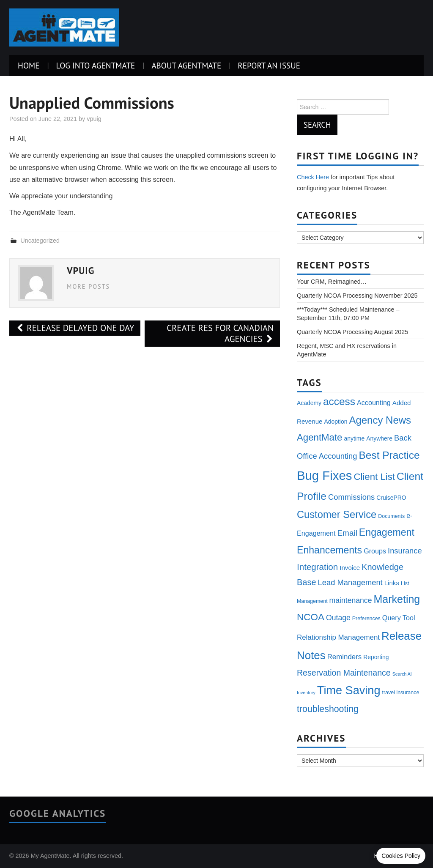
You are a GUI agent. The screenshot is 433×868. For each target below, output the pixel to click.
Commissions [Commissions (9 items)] (351, 497)
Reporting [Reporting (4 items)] (376, 657)
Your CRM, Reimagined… (332, 282)
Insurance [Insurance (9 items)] (405, 551)
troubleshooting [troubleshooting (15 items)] (328, 709)
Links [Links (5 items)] (392, 583)
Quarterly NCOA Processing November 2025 (357, 296)
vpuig (94, 119)
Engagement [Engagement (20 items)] (387, 532)
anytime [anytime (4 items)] (354, 438)
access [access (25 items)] (339, 401)
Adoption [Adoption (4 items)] (336, 422)
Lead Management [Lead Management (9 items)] (350, 582)
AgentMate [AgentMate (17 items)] (319, 437)
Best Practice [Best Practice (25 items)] (389, 455)
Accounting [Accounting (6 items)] (374, 403)
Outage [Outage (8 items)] (338, 618)
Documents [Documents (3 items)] (391, 516)
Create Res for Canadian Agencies (220, 333)
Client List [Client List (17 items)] (374, 477)
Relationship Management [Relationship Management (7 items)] (338, 637)
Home (29, 65)
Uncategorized (40, 241)
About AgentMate (186, 65)
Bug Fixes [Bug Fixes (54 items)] (324, 475)
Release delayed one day (75, 328)
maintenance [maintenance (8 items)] (351, 600)
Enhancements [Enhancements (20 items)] (329, 550)
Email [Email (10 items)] (347, 533)
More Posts (88, 286)
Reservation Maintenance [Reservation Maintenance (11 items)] (344, 673)
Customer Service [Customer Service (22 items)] (337, 515)
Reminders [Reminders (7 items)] (345, 657)
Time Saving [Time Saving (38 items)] (349, 690)
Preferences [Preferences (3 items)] (366, 619)
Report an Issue (269, 65)
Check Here (313, 177)
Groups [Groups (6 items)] (375, 551)
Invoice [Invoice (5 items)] (350, 568)
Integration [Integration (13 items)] (317, 567)
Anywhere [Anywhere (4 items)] (379, 438)
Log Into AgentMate (95, 65)
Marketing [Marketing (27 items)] (397, 599)
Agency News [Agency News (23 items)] (380, 420)
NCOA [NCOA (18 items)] (311, 617)
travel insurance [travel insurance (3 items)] (401, 693)
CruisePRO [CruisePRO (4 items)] (391, 498)
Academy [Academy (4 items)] (309, 403)
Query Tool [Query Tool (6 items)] (399, 618)
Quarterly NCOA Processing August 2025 (352, 332)
